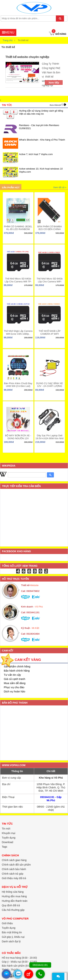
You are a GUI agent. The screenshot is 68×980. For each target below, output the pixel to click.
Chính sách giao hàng (14, 860)
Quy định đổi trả (11, 905)
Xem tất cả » (60, 187)
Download (7, 842)
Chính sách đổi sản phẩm (16, 865)
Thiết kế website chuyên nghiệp (27, 57)
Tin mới (6, 829)
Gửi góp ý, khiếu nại (13, 937)
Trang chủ (8, 40)
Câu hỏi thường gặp (13, 910)
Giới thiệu (7, 923)
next (65, 105)
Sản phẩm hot (11, 188)
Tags (5, 847)
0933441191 (47, 797)
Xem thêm (54, 105)
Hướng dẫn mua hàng (14, 896)
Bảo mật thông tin (12, 932)
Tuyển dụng (9, 928)
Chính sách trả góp (13, 874)
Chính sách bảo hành (14, 869)
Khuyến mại (9, 833)
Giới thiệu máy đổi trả (14, 878)
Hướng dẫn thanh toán (15, 901)
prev (62, 105)
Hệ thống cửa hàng (13, 892)
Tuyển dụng (9, 838)
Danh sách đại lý (11, 941)
